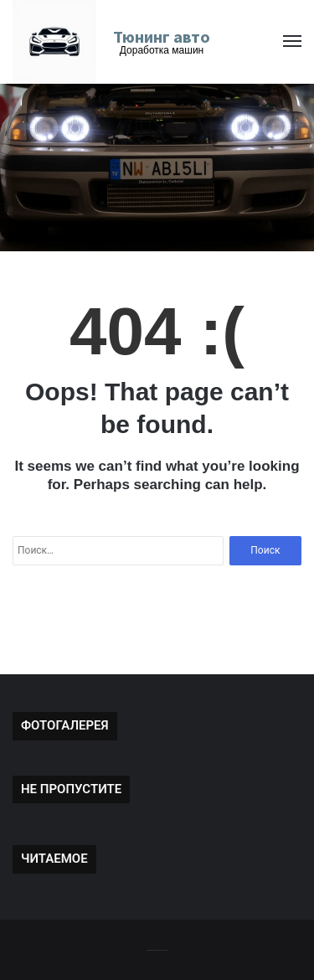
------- (157, 949)
